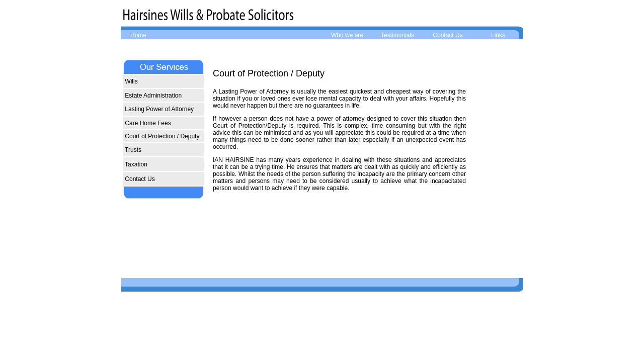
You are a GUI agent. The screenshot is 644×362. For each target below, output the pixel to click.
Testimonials (397, 35)
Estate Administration (152, 96)
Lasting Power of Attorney (158, 109)
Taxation (135, 164)
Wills (131, 81)
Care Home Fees (147, 123)
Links (498, 35)
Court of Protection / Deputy (161, 136)
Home (138, 35)
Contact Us (448, 35)
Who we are (347, 35)
